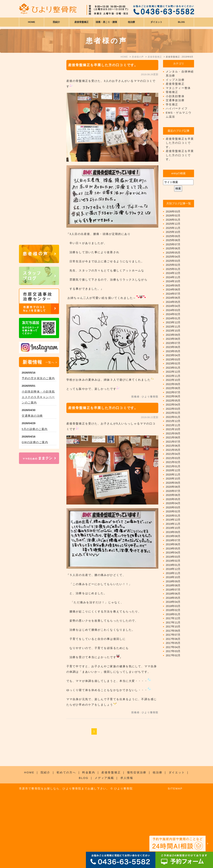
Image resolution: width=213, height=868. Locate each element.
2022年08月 (173, 388)
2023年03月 (173, 359)
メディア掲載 (104, 843)
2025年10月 (173, 232)
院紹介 (45, 837)
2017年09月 (173, 631)
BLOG (84, 843)
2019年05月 (173, 548)
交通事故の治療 (32, 416)
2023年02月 (173, 363)
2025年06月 (173, 248)
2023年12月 (173, 322)
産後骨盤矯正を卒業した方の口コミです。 (103, 65)
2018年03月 (173, 606)
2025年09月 (173, 236)
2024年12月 (173, 273)
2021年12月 (173, 421)
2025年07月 (173, 244)
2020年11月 (173, 474)
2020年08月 (173, 487)
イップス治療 (175, 80)
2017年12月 (173, 618)
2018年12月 (173, 569)
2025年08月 (173, 240)
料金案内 (89, 837)
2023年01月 (173, 368)
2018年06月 (173, 594)
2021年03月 (173, 458)
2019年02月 (173, 561)
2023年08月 (173, 339)
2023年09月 (173, 335)
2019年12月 (173, 520)
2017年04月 (173, 647)
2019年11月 (173, 524)
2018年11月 (173, 573)
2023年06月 (173, 347)
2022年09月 (173, 384)
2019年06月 (173, 544)
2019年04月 (173, 552)
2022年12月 (173, 372)
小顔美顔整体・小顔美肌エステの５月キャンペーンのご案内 (38, 397)
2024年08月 (173, 289)
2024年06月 (173, 298)
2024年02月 (173, 314)
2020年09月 (173, 483)
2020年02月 (173, 511)
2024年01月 (173, 318)
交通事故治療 (175, 100)
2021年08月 (173, 437)
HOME (31, 22)
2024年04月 (173, 306)
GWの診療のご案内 (35, 442)
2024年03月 (173, 310)
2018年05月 (173, 598)
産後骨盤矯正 (175, 84)
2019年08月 (173, 536)
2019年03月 (173, 557)
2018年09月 (173, 581)
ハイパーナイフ (177, 108)
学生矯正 (172, 104)
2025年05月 (173, 253)
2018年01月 (173, 614)
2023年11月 (173, 327)
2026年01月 (173, 220)
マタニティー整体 (178, 88)
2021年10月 (173, 429)
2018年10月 (173, 577)
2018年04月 (173, 602)
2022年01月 (173, 417)
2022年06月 (173, 396)
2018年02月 (173, 610)
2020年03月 (173, 507)
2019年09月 (173, 532)
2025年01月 (173, 269)
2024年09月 (173, 285)
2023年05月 (173, 351)
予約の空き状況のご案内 (38, 378)
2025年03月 (173, 261)
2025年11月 (173, 228)
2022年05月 (173, 400)
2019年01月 (173, 565)
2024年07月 (173, 294)
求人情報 (127, 843)
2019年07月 (173, 540)
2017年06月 (173, 639)
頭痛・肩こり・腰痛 (106, 22)
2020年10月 (173, 478)
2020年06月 (173, 495)
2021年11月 (173, 425)
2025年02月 (173, 265)
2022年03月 (173, 409)
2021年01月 (173, 466)
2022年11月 (173, 376)
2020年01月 (173, 516)
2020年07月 (173, 491)
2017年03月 (173, 651)
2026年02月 (173, 215)
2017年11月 (173, 622)
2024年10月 (173, 281)
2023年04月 (173, 355)
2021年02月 (173, 462)
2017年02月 (173, 655)
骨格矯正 (172, 92)
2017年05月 (173, 643)
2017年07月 (173, 635)
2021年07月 (173, 442)
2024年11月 (173, 277)
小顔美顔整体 (175, 96)
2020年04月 (173, 503)
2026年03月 (173, 211)
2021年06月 (173, 446)
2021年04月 (173, 454)
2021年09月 (173, 433)
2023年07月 (173, 343)
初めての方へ (66, 837)
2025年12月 (173, 224)
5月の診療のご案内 (35, 429)
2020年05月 (173, 499)
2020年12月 (173, 470)
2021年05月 (173, 450)
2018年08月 (173, 585)
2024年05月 (173, 302)
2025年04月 (173, 257)
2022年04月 (173, 405)
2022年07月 (173, 392)
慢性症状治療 (137, 837)
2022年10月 (173, 380)
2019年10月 (173, 528)
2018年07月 (173, 590)
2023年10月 (173, 331)
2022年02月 (173, 413)
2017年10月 (173, 626)
